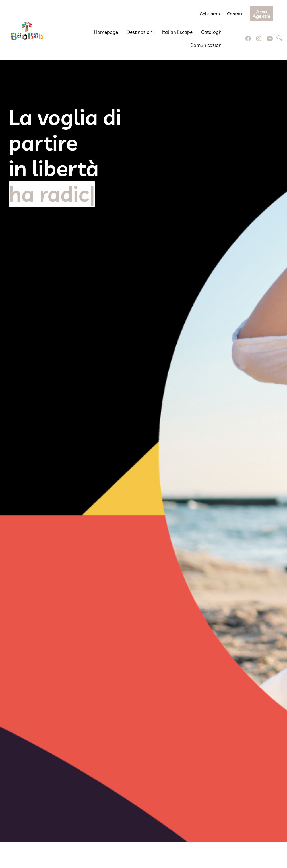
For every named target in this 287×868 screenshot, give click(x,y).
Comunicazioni (207, 45)
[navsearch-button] (279, 39)
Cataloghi (212, 32)
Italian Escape (177, 32)
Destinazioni (140, 32)
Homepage (106, 32)
